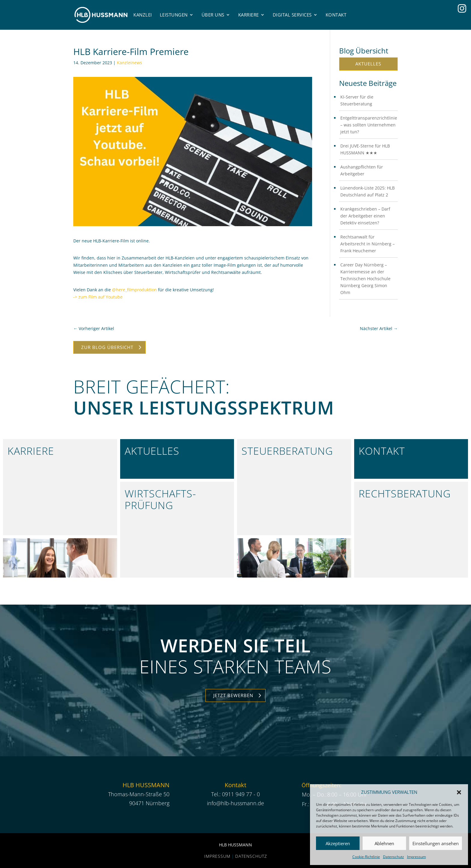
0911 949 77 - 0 (241, 794)
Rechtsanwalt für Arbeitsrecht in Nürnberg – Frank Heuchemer (368, 244)
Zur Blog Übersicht (107, 347)
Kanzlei (143, 15)
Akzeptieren (338, 843)
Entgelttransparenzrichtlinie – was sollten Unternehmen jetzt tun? (369, 125)
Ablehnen (384, 843)
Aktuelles (368, 64)
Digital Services (292, 15)
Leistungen (174, 15)
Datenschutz (394, 857)
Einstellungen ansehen (436, 843)
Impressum (416, 857)
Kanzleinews (129, 63)
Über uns (213, 15)
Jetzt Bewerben (233, 695)
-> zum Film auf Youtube (98, 297)
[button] (459, 792)
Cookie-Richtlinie (366, 857)
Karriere (249, 15)
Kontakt (336, 15)
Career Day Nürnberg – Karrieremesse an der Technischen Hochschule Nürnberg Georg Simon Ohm (365, 279)
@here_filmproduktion (134, 290)
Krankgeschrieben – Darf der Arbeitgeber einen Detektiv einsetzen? (365, 216)
